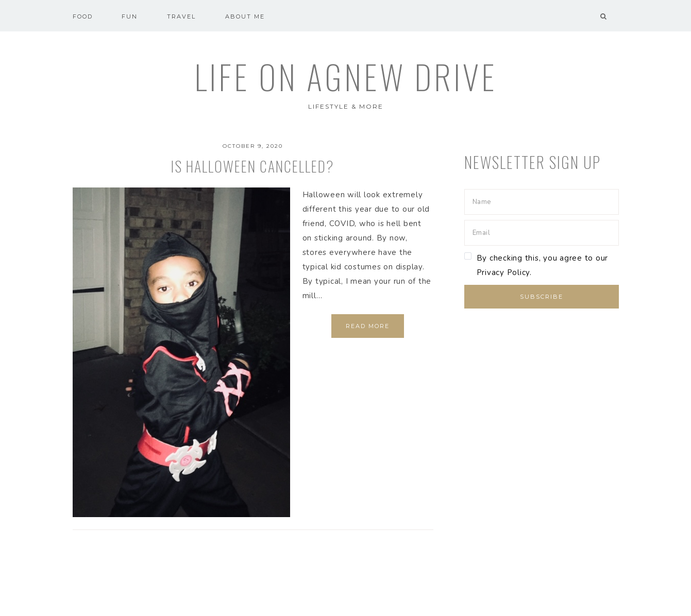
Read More (368, 326)
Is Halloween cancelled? (253, 166)
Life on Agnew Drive (346, 76)
